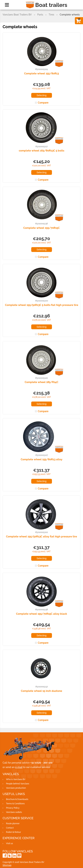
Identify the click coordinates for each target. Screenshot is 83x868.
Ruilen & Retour (13, 832)
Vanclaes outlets (14, 812)
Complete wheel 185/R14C (41, 382)
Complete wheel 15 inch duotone (41, 691)
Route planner (13, 824)
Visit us (9, 843)
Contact (10, 828)
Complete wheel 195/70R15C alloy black (41, 614)
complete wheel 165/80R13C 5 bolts (41, 151)
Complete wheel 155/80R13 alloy (41, 459)
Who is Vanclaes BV (16, 779)
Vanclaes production (16, 788)
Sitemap (7, 865)
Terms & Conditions (15, 804)
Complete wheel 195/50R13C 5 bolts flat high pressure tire (42, 305)
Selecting (42, 95)
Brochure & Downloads (17, 799)
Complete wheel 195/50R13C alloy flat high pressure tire (41, 537)
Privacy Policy (13, 808)
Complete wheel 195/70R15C (41, 228)
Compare (43, 103)
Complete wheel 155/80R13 (41, 74)
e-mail (19, 767)
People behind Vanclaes (18, 784)
